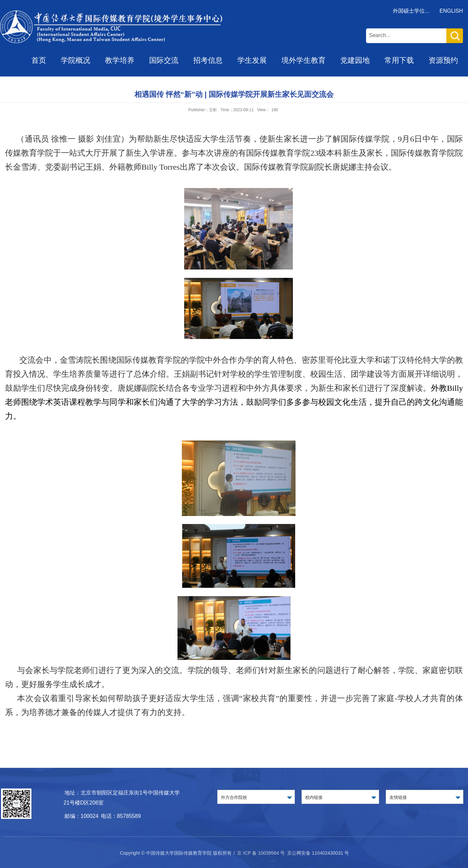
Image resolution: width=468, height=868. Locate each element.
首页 (39, 60)
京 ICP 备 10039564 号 (261, 853)
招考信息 (208, 60)
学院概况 (76, 60)
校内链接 (314, 797)
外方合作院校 (234, 797)
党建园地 (355, 60)
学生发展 (252, 60)
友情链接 (398, 797)
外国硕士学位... (411, 11)
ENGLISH (451, 11)
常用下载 (399, 60)
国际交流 (164, 60)
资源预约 (443, 60)
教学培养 (120, 60)
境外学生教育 (304, 60)
